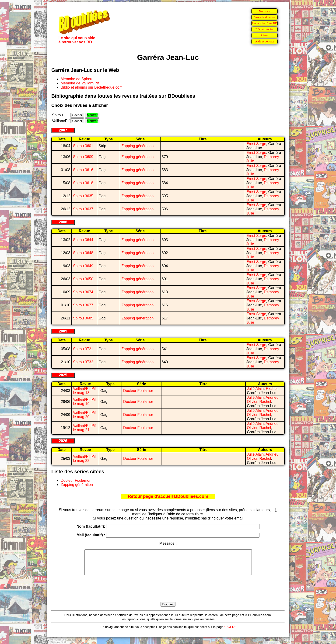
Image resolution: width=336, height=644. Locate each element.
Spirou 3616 (83, 170)
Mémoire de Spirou (76, 79)
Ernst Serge (256, 144)
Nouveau (264, 11)
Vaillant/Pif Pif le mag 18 (84, 391)
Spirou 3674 (83, 292)
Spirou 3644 (83, 240)
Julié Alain (255, 389)
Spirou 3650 (83, 279)
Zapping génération (137, 146)
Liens (265, 35)
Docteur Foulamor (138, 391)
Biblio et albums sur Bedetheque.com (92, 87)
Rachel (272, 389)
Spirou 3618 (83, 183)
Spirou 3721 (83, 349)
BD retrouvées (264, 29)
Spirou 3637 (83, 209)
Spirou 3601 (83, 146)
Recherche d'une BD (265, 23)
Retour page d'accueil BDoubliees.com (168, 496)
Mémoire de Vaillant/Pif (80, 83)
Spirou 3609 (83, 157)
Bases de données (264, 17)
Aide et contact (264, 41)
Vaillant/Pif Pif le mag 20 (84, 415)
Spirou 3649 (83, 266)
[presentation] (168, 594)
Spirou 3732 (83, 362)
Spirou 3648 (83, 253)
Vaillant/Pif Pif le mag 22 (84, 459)
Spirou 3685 (83, 318)
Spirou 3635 (83, 196)
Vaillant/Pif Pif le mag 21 (84, 428)
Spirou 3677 (83, 305)
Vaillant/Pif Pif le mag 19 (84, 402)
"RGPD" (230, 632)
